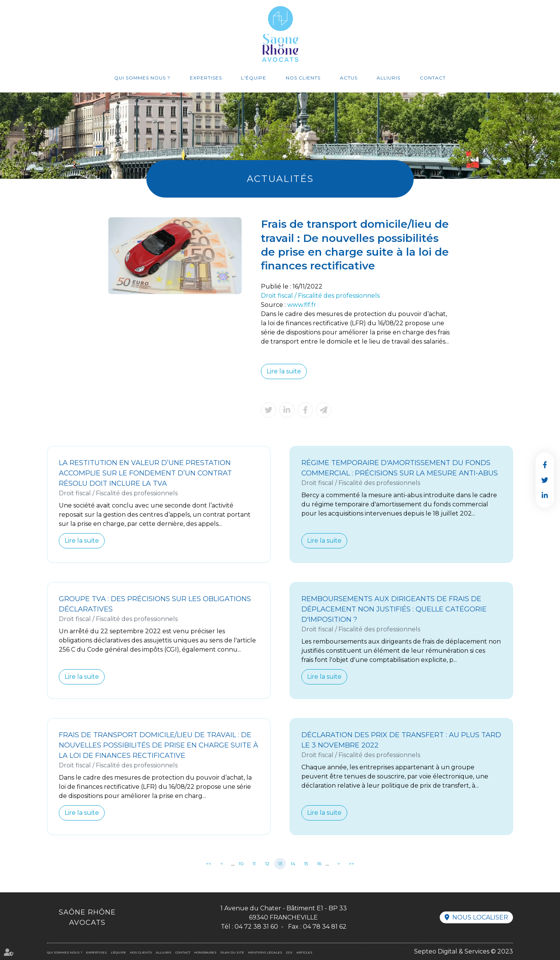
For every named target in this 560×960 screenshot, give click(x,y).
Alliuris (388, 78)
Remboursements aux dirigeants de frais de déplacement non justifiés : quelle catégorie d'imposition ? (394, 609)
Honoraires (205, 952)
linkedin (545, 495)
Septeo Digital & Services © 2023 (464, 951)
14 (293, 864)
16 (319, 864)
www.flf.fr (302, 305)
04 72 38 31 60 (256, 927)
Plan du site (232, 952)
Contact (433, 78)
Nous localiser (480, 917)
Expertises (206, 78)
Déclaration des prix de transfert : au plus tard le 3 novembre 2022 (401, 740)
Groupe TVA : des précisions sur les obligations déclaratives (155, 604)
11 (254, 864)
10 (241, 864)
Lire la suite (284, 371)
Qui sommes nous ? (142, 78)
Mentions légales (265, 952)
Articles (304, 952)
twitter (545, 480)
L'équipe (254, 78)
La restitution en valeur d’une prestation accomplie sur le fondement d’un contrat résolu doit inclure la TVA (145, 473)
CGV (289, 952)
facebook (545, 465)
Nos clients (303, 78)
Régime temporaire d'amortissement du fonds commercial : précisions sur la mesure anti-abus (400, 468)
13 (280, 864)
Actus (349, 78)
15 (306, 864)
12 (267, 864)
